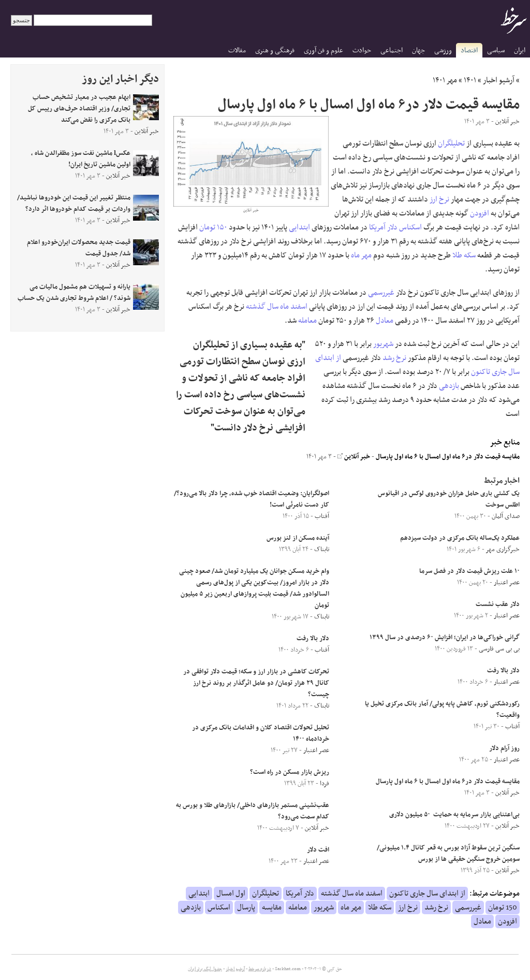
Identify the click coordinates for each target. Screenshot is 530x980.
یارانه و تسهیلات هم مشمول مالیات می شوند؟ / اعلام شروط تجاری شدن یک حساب (74, 293)
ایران (520, 51)
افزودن (480, 213)
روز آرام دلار (504, 748)
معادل (385, 321)
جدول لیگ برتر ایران (205, 969)
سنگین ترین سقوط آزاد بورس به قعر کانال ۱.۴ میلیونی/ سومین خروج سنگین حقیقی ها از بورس (448, 854)
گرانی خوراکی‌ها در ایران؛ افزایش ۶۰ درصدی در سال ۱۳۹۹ (445, 638)
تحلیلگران (451, 143)
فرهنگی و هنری (275, 51)
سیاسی (496, 51)
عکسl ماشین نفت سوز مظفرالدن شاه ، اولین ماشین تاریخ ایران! (81, 159)
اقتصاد (469, 51)
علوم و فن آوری (323, 51)
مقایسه (272, 907)
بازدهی (449, 386)
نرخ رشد (394, 358)
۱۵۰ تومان (213, 227)
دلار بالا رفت (503, 671)
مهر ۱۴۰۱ (445, 80)
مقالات (237, 51)
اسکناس (410, 227)
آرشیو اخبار (499, 80)
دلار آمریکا (383, 227)
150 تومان (503, 907)
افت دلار (318, 850)
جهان (418, 51)
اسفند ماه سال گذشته (277, 307)
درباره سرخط (260, 969)
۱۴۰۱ (470, 80)
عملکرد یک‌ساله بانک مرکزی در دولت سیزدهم (460, 538)
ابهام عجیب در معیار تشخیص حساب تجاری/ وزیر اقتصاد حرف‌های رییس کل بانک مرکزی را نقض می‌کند (79, 109)
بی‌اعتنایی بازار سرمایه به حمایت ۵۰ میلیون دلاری (454, 815)
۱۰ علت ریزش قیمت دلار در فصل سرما (469, 571)
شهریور (383, 344)
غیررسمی (381, 293)
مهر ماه (361, 255)
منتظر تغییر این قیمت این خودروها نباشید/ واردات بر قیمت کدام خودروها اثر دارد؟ (74, 204)
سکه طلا (464, 255)
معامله (307, 321)
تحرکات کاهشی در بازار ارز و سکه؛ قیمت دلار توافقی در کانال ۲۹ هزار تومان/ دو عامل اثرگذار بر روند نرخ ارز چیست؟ (256, 683)
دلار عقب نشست (498, 604)
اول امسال (231, 893)
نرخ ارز (439, 199)
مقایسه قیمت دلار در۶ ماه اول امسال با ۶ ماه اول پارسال (448, 457)
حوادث (362, 51)
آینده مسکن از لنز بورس (298, 538)
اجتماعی (392, 51)
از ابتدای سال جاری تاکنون (427, 893)
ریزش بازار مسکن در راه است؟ (290, 772)
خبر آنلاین (354, 457)
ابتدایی (299, 227)
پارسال (246, 907)
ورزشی (443, 51)
